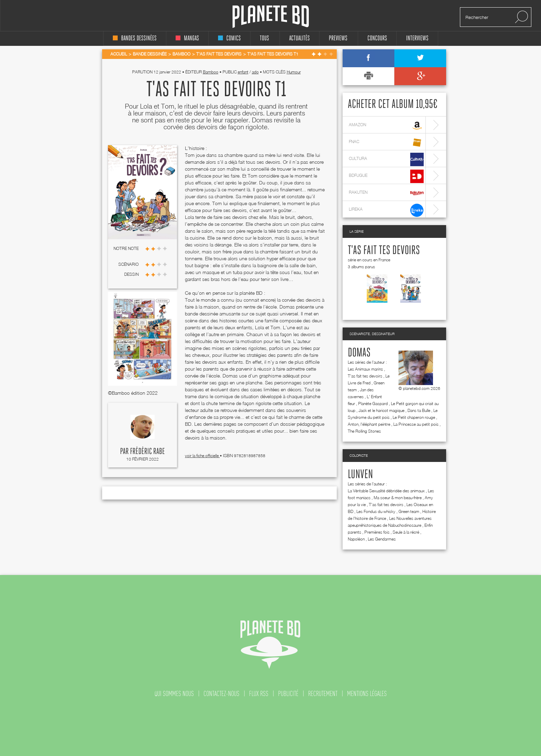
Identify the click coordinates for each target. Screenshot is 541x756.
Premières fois (377, 532)
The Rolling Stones (364, 431)
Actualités (299, 38)
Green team (409, 511)
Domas (359, 353)
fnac (386, 143)
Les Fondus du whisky (376, 511)
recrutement (323, 694)
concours (377, 38)
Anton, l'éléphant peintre (369, 424)
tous (264, 38)
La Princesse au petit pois (416, 424)
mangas (187, 38)
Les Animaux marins (365, 369)
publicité (288, 694)
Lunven (360, 475)
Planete (271, 17)
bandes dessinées (135, 38)
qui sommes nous (174, 694)
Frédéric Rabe (147, 452)
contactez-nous (222, 694)
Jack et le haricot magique (381, 410)
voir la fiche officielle (202, 456)
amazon (386, 126)
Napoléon (356, 539)
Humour (294, 72)
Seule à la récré (406, 532)
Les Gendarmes (382, 539)
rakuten (386, 193)
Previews (338, 38)
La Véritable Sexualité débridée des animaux (386, 491)
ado (255, 72)
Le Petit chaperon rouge (414, 417)
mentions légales (367, 694)
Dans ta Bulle (419, 410)
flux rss (259, 694)
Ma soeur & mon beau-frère (398, 498)
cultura (386, 159)
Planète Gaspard (373, 404)
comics (229, 38)
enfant (243, 72)
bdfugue (386, 176)
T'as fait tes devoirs (384, 251)
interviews (417, 38)
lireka (386, 210)
